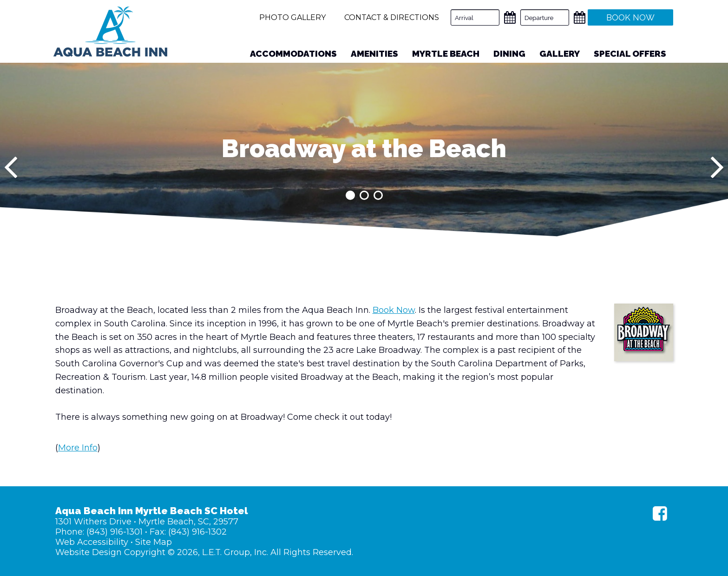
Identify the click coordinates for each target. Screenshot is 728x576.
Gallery (560, 53)
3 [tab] (378, 195)
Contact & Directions (392, 17)
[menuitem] (293, 54)
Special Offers (630, 53)
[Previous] (11, 167)
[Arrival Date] (475, 17)
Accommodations (293, 53)
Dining (509, 53)
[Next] (717, 167)
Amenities (374, 53)
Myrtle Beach (446, 53)
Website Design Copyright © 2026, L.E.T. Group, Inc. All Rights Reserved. (204, 552)
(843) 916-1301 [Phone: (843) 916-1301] (115, 532)
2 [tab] (364, 195)
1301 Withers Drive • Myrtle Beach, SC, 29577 (147, 522)
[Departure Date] (545, 17)
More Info (78, 448)
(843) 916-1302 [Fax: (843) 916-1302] (197, 532)
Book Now (394, 310)
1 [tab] (350, 195)
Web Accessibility (92, 542)
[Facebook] (660, 513)
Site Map (154, 542)
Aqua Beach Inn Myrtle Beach (110, 32)
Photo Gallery (292, 17)
